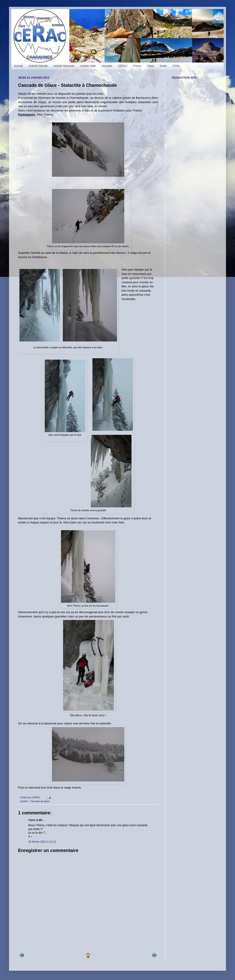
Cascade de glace (40, 801)
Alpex (32, 820)
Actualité (107, 66)
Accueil (18, 66)
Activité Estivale (38, 66)
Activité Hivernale (64, 66)
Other (150, 66)
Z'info (176, 66)
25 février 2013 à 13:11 (42, 842)
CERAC (123, 66)
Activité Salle (88, 66)
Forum (137, 66)
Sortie (163, 66)
